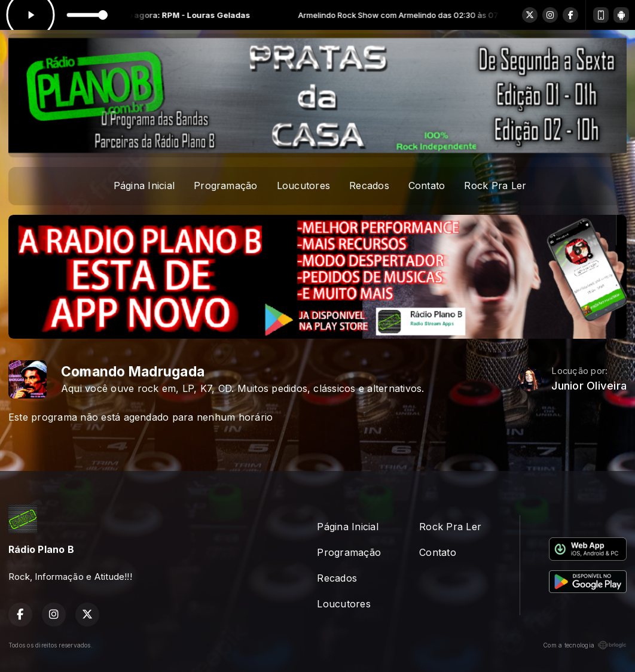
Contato (427, 186)
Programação (226, 186)
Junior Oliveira (589, 386)
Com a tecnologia (585, 645)
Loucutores (303, 186)
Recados (369, 186)
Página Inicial (144, 186)
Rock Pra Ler (495, 186)
